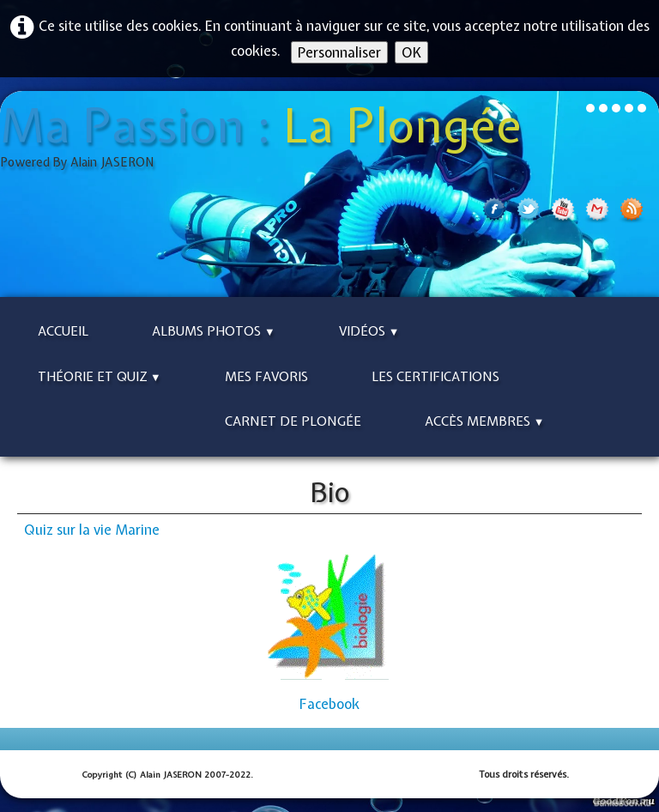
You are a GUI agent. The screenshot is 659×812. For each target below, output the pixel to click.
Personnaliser (339, 52)
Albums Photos (214, 331)
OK (411, 52)
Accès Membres (485, 421)
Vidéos (369, 331)
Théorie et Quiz (100, 377)
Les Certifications (435, 377)
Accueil (63, 331)
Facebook (329, 704)
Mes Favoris (266, 377)
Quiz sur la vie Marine (92, 530)
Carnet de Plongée (293, 421)
